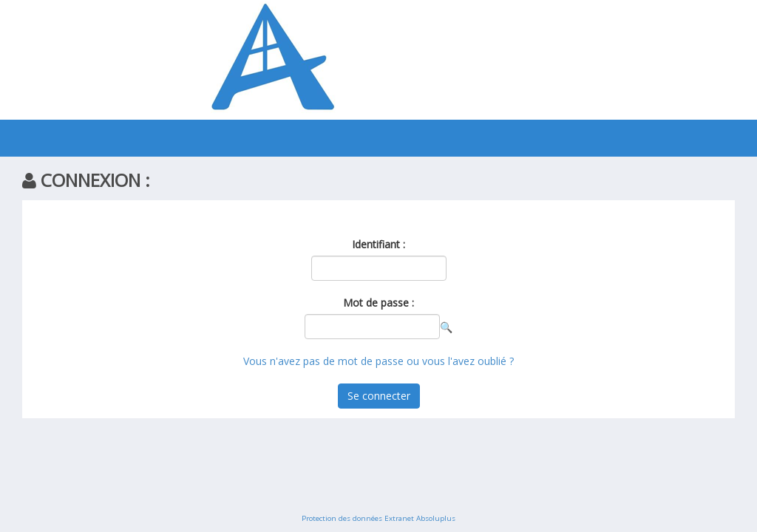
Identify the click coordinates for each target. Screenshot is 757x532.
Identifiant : (378, 244)
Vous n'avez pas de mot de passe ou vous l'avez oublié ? (378, 361)
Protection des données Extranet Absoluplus (378, 518)
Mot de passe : (378, 303)
